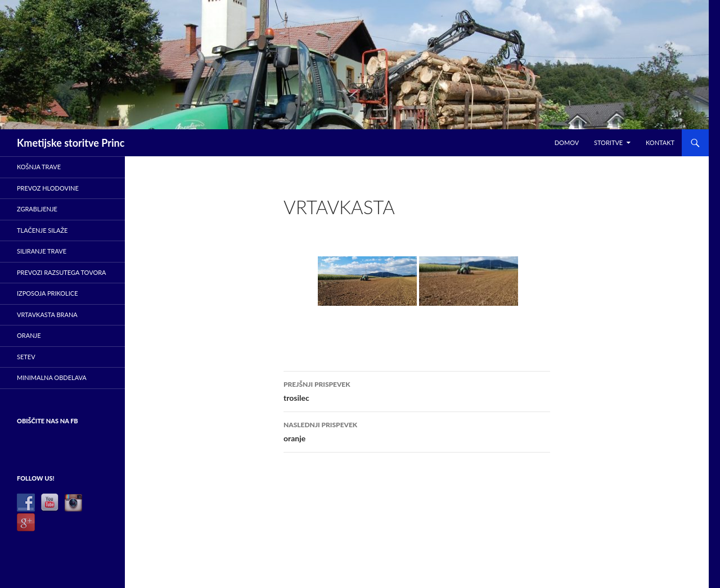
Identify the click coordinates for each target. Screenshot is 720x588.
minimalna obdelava (52, 377)
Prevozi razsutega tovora (62, 272)
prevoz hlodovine (48, 188)
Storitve (608, 143)
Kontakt (660, 143)
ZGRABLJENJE (37, 209)
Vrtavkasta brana (47, 315)
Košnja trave (39, 167)
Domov (567, 143)
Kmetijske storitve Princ (71, 143)
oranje (417, 431)
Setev (26, 357)
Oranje (29, 335)
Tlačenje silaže (42, 230)
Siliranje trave (42, 251)
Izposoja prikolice (48, 293)
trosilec (417, 390)
